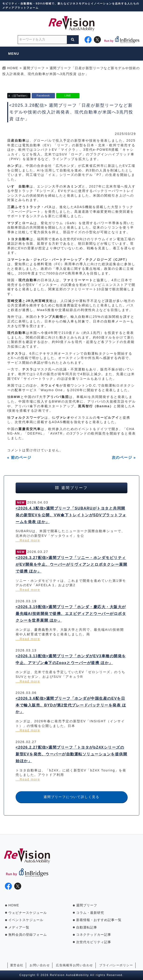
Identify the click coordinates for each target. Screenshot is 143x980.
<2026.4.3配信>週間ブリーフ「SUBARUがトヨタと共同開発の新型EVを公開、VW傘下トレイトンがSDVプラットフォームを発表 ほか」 (71, 515)
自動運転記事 (87, 927)
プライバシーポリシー (116, 965)
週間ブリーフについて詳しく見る (71, 797)
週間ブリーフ (87, 905)
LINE (68, 96)
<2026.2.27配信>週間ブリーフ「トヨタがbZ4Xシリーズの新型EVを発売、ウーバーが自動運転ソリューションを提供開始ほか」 (71, 754)
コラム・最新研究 (90, 913)
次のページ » (124, 457)
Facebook (43, 96)
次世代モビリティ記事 (94, 942)
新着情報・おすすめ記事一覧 (99, 920)
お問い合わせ (40, 965)
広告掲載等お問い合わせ (75, 965)
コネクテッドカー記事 (94, 935)
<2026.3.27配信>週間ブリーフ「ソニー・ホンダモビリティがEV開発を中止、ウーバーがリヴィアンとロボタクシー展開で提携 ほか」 (71, 564)
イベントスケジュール (26, 920)
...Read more (28, 540)
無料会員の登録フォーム (28, 935)
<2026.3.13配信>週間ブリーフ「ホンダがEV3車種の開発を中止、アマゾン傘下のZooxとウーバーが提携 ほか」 (71, 659)
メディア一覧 (19, 927)
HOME (14, 905)
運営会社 (17, 965)
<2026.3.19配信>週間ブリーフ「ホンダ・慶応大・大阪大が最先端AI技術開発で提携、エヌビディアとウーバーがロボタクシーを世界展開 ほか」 (71, 614)
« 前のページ (19, 457)
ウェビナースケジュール (28, 913)
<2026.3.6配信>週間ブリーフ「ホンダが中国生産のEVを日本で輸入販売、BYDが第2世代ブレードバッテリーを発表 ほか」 (71, 705)
